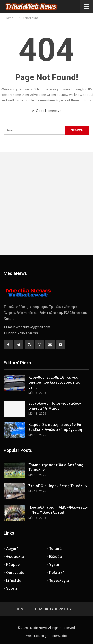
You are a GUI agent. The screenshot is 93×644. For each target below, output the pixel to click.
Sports (12, 588)
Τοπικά (55, 549)
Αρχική (12, 549)
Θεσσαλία (15, 557)
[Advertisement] (46, 204)
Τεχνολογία (59, 581)
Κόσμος (13, 565)
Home (20, 609)
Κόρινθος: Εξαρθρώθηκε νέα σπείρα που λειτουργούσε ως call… (54, 382)
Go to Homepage (47, 111)
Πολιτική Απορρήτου (53, 609)
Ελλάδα (55, 557)
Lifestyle (14, 581)
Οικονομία (15, 573)
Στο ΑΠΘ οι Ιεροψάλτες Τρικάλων (58, 486)
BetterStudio (58, 636)
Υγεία (54, 565)
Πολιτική (57, 573)
